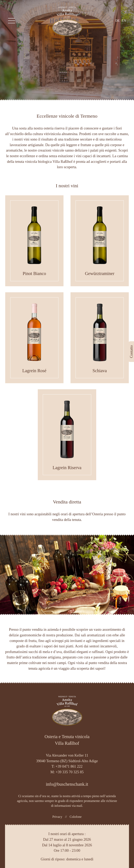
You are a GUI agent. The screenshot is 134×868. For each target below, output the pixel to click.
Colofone (76, 817)
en (124, 21)
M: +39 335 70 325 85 (67, 772)
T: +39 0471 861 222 (67, 766)
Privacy (57, 817)
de (117, 21)
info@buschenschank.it (67, 784)
